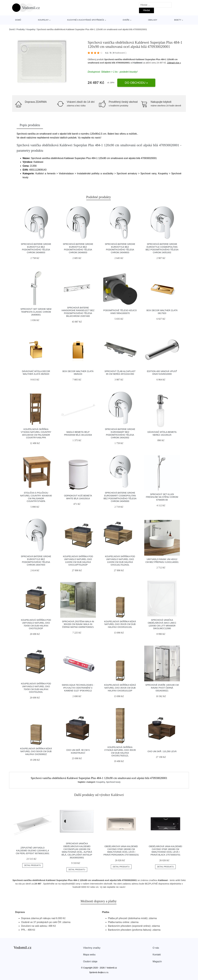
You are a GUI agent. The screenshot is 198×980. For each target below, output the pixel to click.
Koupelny (43, 20)
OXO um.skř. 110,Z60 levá (162, 751)
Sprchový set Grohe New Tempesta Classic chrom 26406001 (36, 312)
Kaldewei (138, 63)
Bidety (178, 20)
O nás (156, 948)
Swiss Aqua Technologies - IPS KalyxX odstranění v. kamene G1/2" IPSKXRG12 (78, 688)
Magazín (157, 961)
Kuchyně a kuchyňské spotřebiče (86, 20)
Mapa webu (89, 955)
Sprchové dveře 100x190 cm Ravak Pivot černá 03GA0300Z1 (162, 688)
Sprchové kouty (113, 782)
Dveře (126, 20)
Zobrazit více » (174, 63)
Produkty (21, 29)
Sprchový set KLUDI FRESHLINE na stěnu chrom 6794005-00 (162, 497)
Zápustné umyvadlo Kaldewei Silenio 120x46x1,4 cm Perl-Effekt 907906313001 (33, 850)
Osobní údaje (90, 961)
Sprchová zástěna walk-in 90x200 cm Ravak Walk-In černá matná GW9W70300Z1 (78, 624)
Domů (18, 20)
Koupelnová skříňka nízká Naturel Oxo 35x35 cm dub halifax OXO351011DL (120, 624)
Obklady (153, 20)
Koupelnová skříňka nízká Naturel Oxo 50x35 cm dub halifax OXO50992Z (36, 751)
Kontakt (157, 955)
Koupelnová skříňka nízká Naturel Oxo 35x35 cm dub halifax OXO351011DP (120, 688)
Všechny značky (92, 948)
